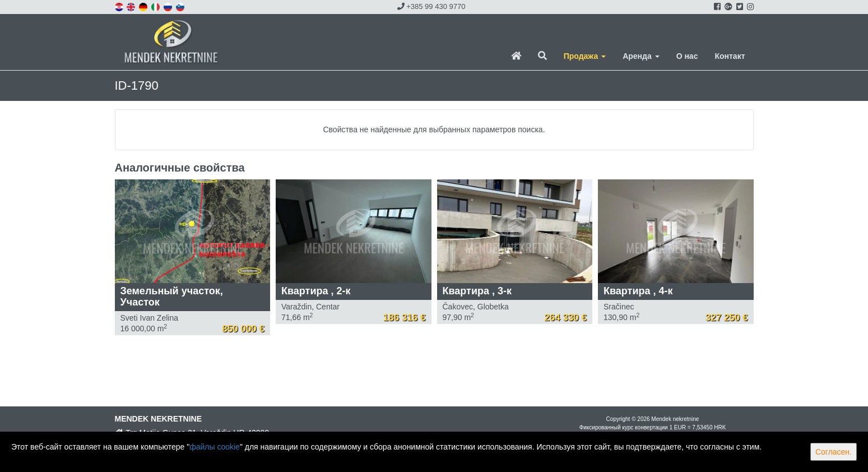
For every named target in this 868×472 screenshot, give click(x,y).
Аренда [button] (641, 56)
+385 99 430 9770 (431, 6)
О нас (687, 56)
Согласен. (834, 452)
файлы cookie (215, 447)
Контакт (730, 56)
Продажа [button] (585, 56)
